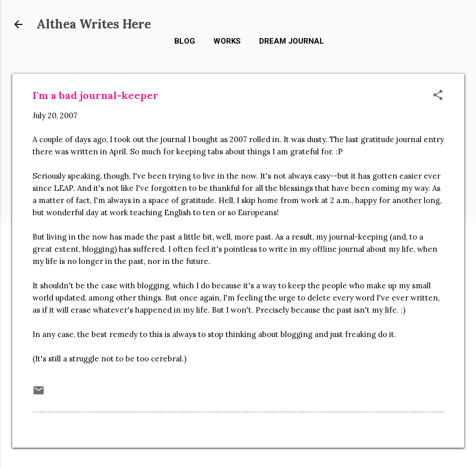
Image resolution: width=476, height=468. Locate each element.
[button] (438, 96)
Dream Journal (292, 41)
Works (227, 41)
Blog (185, 41)
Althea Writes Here (94, 24)
